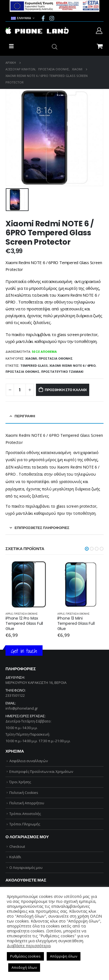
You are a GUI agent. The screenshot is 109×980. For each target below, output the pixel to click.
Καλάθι (15, 857)
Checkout (17, 846)
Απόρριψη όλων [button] (64, 956)
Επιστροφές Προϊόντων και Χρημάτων (41, 771)
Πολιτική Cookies (24, 793)
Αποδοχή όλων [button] (24, 967)
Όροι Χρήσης (20, 782)
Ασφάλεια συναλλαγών (29, 761)
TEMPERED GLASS (34, 365)
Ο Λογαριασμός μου (26, 868)
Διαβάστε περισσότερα (29, 946)
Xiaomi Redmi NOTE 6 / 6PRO (72, 365)
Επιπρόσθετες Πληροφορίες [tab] (42, 528)
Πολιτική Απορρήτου (27, 803)
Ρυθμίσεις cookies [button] (25, 956)
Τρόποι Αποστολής (25, 814)
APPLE (9, 614)
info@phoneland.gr (22, 708)
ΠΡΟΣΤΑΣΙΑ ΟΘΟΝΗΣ (56, 358)
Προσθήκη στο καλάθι (66, 390)
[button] (87, 549)
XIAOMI (31, 358)
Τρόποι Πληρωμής (25, 824)
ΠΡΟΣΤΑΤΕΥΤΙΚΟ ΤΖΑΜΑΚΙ (62, 372)
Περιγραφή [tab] (25, 416)
